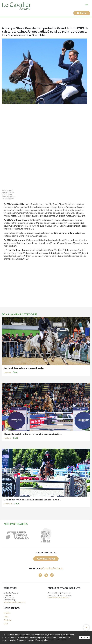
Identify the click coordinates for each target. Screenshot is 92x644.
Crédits (7, 613)
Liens (6, 617)
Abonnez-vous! (46, 559)
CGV (6, 624)
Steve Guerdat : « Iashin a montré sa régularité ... (33, 434)
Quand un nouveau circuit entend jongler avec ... (32, 500)
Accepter (84, 637)
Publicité (8, 620)
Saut (15, 372)
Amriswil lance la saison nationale (24, 368)
